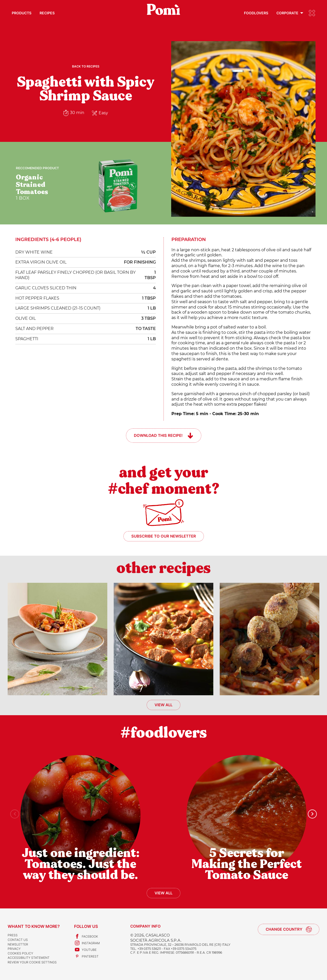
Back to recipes (86, 66)
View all (163, 705)
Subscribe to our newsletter (164, 536)
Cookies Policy (20, 953)
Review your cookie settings (32, 962)
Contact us (18, 940)
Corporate (287, 13)
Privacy (14, 949)
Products (22, 13)
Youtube (85, 950)
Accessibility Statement (29, 958)
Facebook (86, 936)
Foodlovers (256, 13)
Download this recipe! (158, 435)
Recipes (47, 13)
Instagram (87, 943)
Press (13, 935)
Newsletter (18, 944)
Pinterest (86, 956)
